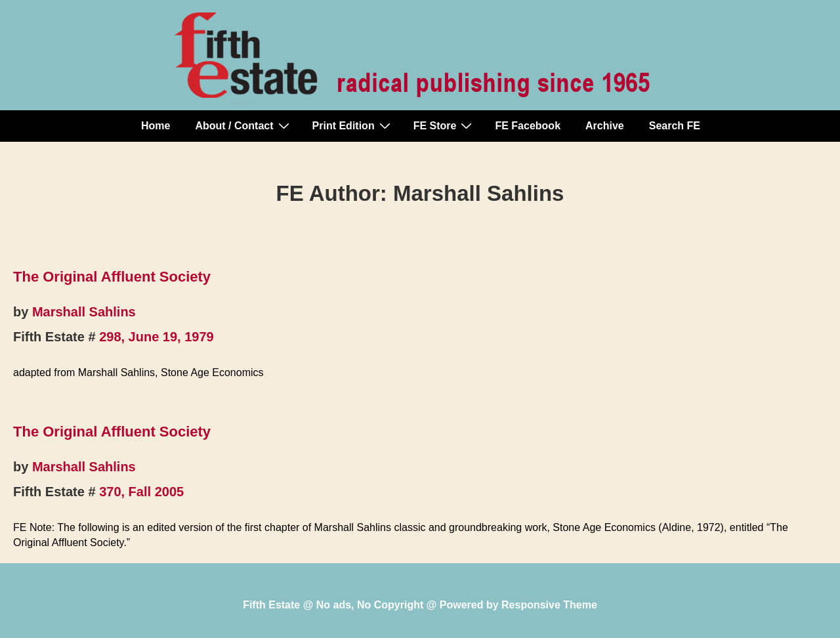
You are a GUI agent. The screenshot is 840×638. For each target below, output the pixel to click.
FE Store (445, 125)
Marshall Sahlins (84, 312)
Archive (605, 126)
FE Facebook (528, 126)
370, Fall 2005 (141, 492)
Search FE (675, 126)
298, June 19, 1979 (157, 337)
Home (156, 126)
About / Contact (243, 125)
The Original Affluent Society (112, 277)
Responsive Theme (549, 605)
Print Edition (353, 125)
